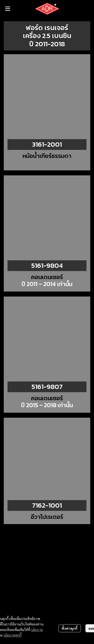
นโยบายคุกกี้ (13, 635)
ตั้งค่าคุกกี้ (70, 628)
